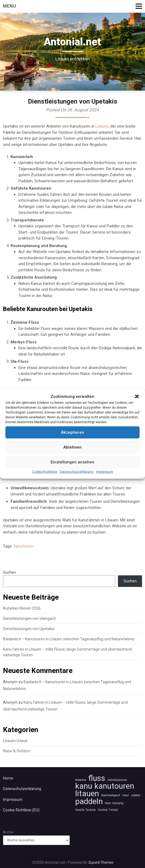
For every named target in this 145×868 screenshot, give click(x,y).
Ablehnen (72, 461)
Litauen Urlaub (15, 741)
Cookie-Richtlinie (45, 485)
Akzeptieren (72, 446)
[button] (137, 410)
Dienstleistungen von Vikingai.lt (29, 618)
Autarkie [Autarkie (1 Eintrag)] (81, 780)
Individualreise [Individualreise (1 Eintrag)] (117, 780)
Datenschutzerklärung (77, 485)
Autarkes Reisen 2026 (22, 608)
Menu (10, 6)
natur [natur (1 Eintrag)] (126, 795)
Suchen (9, 572)
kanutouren (24, 546)
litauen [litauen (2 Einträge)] (87, 794)
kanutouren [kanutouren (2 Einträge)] (114, 786)
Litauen (102, 126)
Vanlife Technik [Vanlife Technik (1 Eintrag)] (85, 810)
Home (8, 778)
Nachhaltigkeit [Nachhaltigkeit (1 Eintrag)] (111, 795)
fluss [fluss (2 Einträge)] (97, 778)
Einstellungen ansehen (72, 476)
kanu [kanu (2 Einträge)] (84, 786)
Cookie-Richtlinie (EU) (21, 810)
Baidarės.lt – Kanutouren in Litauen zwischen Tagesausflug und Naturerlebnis (69, 639)
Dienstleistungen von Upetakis (29, 629)
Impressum (105, 485)
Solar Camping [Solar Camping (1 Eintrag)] (114, 803)
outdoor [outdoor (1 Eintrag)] (136, 795)
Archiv (8, 832)
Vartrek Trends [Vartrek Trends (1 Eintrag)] (108, 810)
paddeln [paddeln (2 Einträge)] (89, 802)
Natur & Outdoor (17, 751)
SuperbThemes (100, 862)
